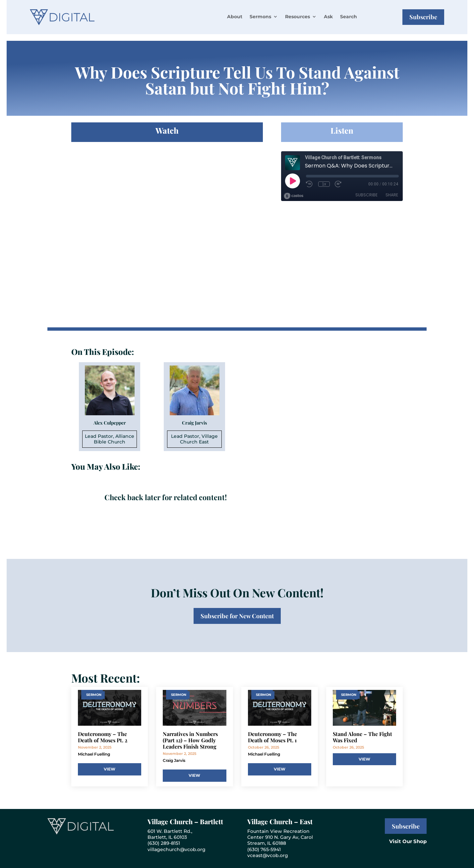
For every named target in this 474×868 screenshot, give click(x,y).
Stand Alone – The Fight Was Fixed (362, 737)
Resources (297, 17)
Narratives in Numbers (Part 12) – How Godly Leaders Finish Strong (190, 740)
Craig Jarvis (174, 760)
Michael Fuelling (94, 754)
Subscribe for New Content (237, 616)
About (235, 17)
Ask (328, 17)
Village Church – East (280, 821)
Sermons (260, 17)
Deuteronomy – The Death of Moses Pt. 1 (272, 737)
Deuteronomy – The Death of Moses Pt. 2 (103, 737)
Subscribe (423, 17)
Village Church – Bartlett (185, 821)
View (110, 769)
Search (349, 17)
